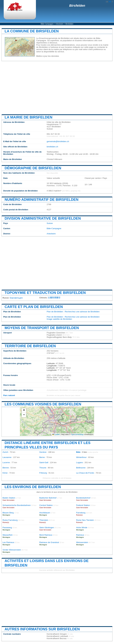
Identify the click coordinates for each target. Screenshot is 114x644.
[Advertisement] (57, 88)
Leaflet (56, 434)
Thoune (43, 468)
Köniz (5, 473)
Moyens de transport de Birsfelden (42, 328)
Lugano (79, 462)
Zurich (5, 452)
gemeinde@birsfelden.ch (58, 141)
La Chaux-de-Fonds (85, 473)
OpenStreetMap (77, 434)
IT (112, 2)
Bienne (6, 468)
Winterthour (81, 457)
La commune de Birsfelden (32, 31)
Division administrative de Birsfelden (43, 218)
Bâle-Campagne (47, 24)
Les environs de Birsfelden (33, 487)
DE (107, 2)
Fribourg (43, 473)
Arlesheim (59, 24)
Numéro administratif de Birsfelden (41, 199)
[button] (24, 410)
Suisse (50, 223)
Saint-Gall (44, 462)
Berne (42, 457)
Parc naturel (9, 395)
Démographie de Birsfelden (33, 168)
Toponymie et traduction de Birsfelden (45, 293)
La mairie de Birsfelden (28, 117)
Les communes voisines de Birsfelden (43, 404)
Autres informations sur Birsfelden (42, 629)
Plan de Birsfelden (55, 312)
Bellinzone (81, 468)
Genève (43, 452)
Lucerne (6, 462)
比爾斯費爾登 (54, 298)
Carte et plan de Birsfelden (34, 307)
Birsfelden (77, 6)
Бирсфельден (16, 298)
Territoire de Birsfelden (30, 346)
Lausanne (7, 457)
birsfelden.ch (52, 147)
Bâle (78, 452)
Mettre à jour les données (48, 56)
